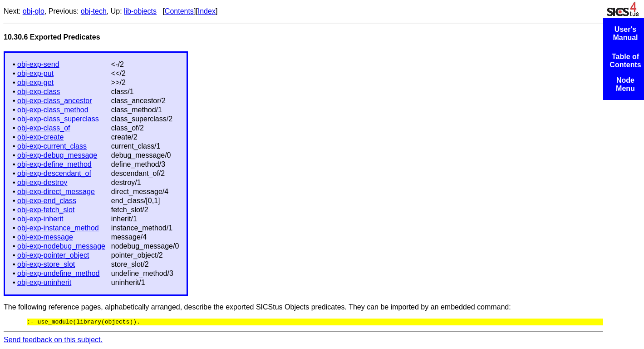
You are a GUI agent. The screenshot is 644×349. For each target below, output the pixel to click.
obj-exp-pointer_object (53, 255)
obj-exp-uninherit (44, 282)
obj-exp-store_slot (46, 264)
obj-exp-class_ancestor (55, 101)
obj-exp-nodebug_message (61, 246)
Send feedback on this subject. (53, 341)
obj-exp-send (38, 64)
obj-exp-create (40, 137)
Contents (179, 11)
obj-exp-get (35, 82)
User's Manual (625, 33)
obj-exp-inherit (40, 219)
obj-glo (34, 11)
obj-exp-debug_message (57, 155)
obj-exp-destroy (42, 182)
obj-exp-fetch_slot (46, 210)
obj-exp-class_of (44, 128)
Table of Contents (625, 61)
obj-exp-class (39, 92)
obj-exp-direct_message (56, 192)
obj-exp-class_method (53, 110)
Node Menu (625, 84)
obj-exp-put (35, 73)
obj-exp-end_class (47, 201)
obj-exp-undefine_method (58, 273)
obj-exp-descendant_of (54, 173)
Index (207, 11)
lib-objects (140, 11)
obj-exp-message (45, 237)
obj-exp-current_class (52, 146)
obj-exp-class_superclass (58, 119)
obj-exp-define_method (54, 164)
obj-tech (94, 11)
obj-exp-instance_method (58, 228)
